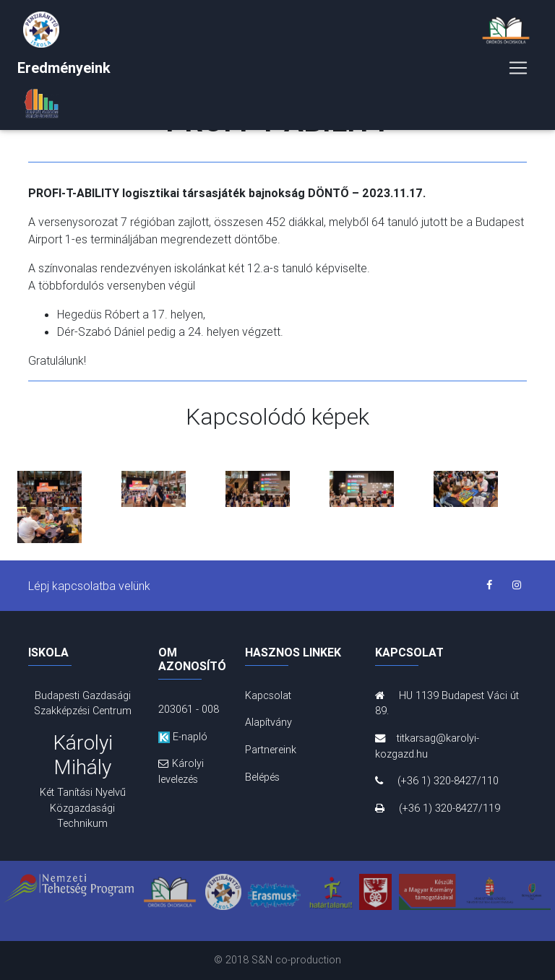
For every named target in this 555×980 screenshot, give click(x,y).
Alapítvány (268, 722)
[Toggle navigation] (518, 71)
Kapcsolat (268, 695)
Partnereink (271, 750)
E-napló (183, 737)
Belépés (262, 777)
